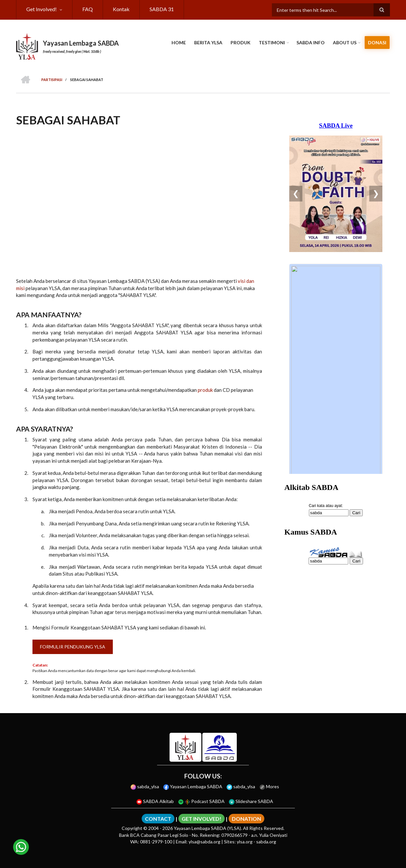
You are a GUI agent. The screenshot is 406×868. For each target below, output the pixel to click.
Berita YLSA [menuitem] (208, 42)
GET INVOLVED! (202, 819)
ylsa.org (245, 842)
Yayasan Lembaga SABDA (81, 43)
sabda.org (266, 842)
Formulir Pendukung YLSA (73, 647)
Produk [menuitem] (241, 42)
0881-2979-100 (156, 842)
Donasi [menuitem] (377, 42)
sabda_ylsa (145, 786)
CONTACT (158, 819)
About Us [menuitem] (345, 42)
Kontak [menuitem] (121, 9)
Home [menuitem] (179, 42)
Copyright (132, 828)
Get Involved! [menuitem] (41, 9)
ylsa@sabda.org (204, 842)
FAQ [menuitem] (88, 9)
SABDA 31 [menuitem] (162, 9)
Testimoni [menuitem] (272, 42)
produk (205, 390)
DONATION (246, 819)
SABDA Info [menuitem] (311, 42)
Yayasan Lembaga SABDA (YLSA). (208, 828)
